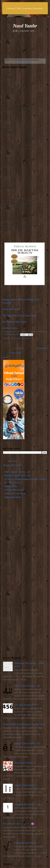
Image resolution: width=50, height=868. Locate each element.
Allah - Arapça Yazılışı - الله (17, 472)
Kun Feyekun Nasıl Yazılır (14, 322)
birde (28, 338)
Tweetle (5, 357)
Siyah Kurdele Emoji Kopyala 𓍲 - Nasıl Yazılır (24, 724)
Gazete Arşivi (27, 9)
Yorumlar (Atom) (15, 353)
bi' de (14, 338)
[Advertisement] (25, 578)
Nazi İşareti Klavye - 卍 (25, 763)
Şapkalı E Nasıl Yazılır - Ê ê (27, 743)
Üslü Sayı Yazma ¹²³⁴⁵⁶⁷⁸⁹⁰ (26, 705)
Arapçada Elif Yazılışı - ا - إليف (28, 804)
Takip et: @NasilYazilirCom (13, 465)
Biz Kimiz (11, 9)
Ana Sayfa (19, 348)
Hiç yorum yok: (12, 334)
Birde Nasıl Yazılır (14, 67)
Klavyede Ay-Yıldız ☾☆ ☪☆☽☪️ (19, 824)
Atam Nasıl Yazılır (13, 497)
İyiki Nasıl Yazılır (10, 328)
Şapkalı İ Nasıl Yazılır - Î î (26, 785)
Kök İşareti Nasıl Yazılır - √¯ (27, 843)
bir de (21, 338)
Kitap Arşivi (38, 9)
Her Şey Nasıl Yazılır (14, 490)
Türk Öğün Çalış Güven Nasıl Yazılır (19, 316)
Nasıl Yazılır (25, 26)
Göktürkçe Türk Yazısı (15, 494)
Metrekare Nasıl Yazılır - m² (17, 476)
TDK (18, 9)
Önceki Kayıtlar (42, 348)
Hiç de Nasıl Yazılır (11, 309)
